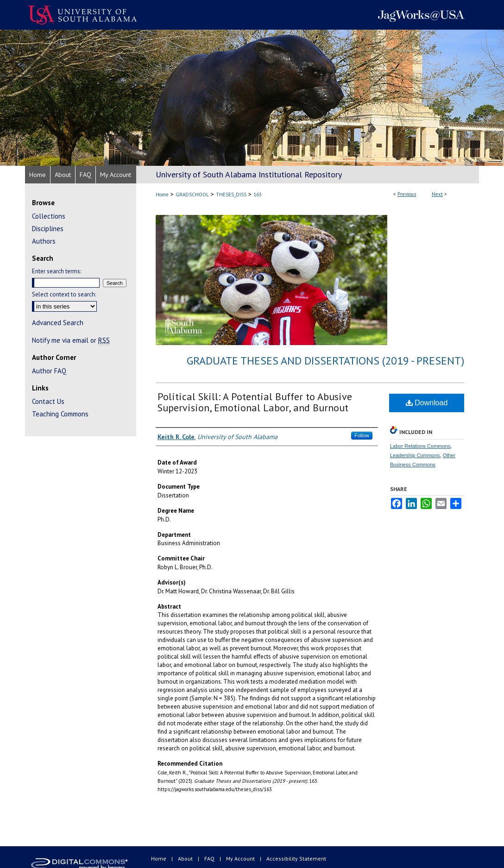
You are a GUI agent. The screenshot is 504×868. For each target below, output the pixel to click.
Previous (407, 194)
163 (258, 195)
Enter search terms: (57, 271)
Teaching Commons (60, 414)
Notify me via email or (71, 340)
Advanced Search (58, 323)
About (186, 859)
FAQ (210, 859)
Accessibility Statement (296, 859)
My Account (241, 859)
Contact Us (48, 401)
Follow (362, 435)
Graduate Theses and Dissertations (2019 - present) (325, 361)
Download (427, 403)
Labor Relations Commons (420, 446)
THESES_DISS (231, 195)
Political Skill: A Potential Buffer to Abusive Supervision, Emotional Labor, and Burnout (255, 402)
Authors (44, 241)
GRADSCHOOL (192, 195)
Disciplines (48, 229)
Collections (49, 216)
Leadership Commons (415, 455)
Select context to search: (64, 294)
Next (437, 194)
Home (162, 195)
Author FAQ (49, 371)
